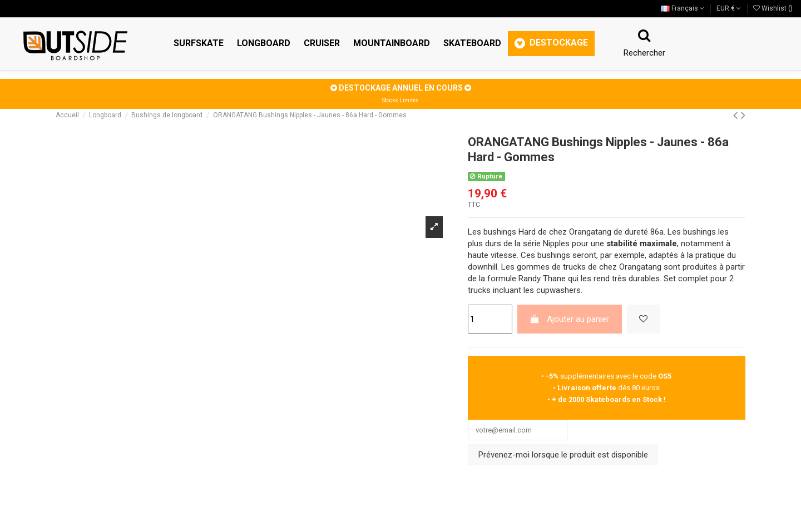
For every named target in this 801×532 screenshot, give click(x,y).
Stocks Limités (400, 100)
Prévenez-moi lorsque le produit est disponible (563, 458)
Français (683, 8)
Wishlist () (773, 8)
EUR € (729, 8)
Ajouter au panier (569, 319)
